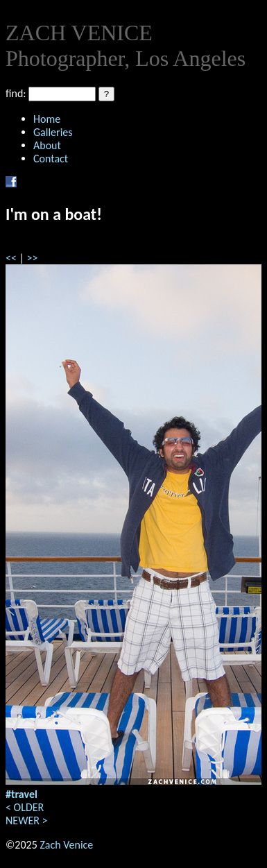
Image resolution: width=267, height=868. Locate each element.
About (47, 145)
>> (33, 258)
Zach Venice (66, 845)
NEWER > (26, 820)
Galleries (53, 132)
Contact (51, 159)
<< (11, 258)
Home (47, 119)
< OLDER (25, 807)
